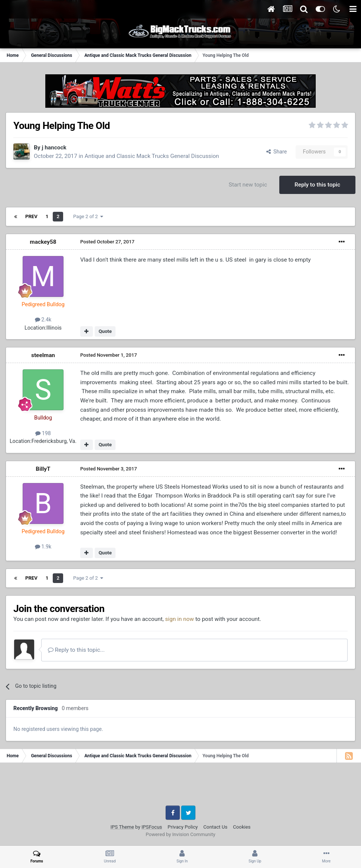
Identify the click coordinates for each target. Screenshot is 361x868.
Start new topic (248, 185)
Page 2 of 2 (88, 216)
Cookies (242, 827)
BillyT (43, 469)
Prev (31, 216)
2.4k (43, 320)
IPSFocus (152, 827)
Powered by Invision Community (180, 834)
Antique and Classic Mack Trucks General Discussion (152, 156)
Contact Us (216, 827)
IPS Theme (122, 827)
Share (277, 152)
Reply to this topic (317, 185)
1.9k (43, 547)
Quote (105, 331)
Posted (107, 242)
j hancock (54, 148)
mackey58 (43, 242)
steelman (43, 355)
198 (43, 433)
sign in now (180, 619)
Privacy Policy (183, 827)
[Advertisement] (180, 787)
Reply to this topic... (76, 650)
